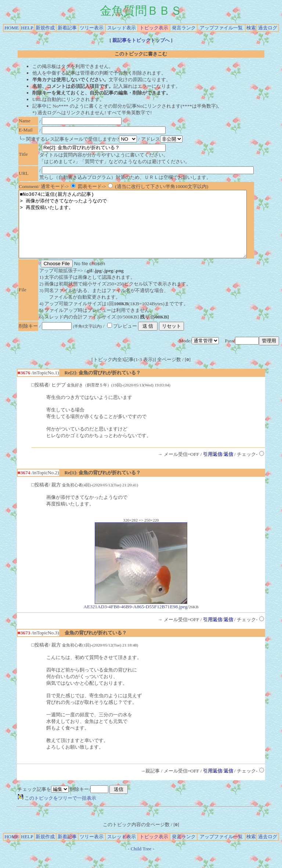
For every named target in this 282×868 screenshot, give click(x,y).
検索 (251, 28)
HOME (12, 28)
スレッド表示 (122, 28)
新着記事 (67, 28)
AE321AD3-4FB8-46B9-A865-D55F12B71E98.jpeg (135, 618)
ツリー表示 (92, 28)
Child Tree (141, 862)
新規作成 (45, 28)
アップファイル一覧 (221, 28)
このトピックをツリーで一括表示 (57, 811)
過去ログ (268, 28)
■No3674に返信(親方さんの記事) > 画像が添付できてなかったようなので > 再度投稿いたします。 (147, 231)
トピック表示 (154, 28)
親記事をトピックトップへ (141, 40)
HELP (27, 28)
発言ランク (184, 28)
